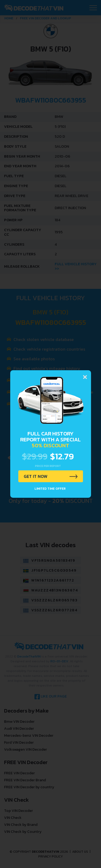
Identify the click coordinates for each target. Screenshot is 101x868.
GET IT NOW (36, 476)
